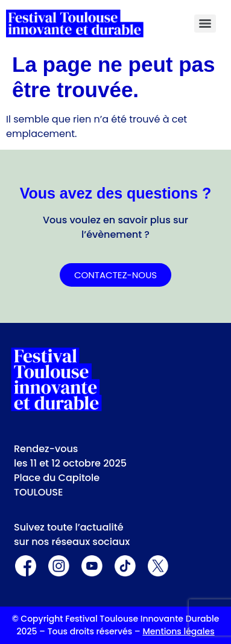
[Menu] (205, 24)
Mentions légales (178, 631)
